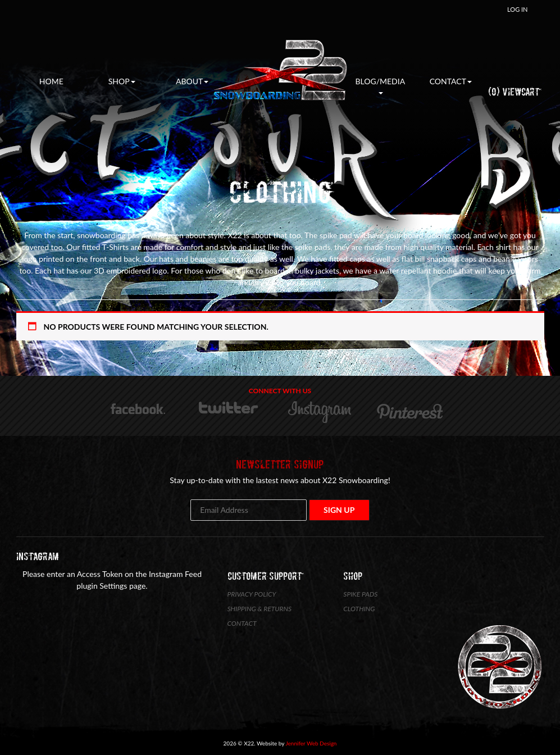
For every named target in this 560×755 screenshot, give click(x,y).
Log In (517, 9)
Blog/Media (381, 85)
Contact (451, 81)
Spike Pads (360, 594)
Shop (122, 81)
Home (51, 81)
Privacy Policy (252, 594)
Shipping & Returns (260, 609)
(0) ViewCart (514, 92)
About (192, 81)
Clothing (359, 609)
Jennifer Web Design (311, 743)
